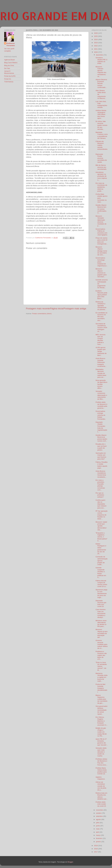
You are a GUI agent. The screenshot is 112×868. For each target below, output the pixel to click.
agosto (99, 819)
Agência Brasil (9, 60)
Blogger (70, 862)
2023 (96, 43)
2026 (96, 33)
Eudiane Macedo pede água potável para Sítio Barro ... (101, 295)
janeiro (99, 842)
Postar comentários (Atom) (42, 314)
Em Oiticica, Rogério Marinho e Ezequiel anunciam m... (102, 721)
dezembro (100, 55)
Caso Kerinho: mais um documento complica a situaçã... (101, 613)
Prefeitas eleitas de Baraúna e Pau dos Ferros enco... (102, 762)
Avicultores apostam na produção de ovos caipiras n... (101, 176)
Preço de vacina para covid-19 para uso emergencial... (102, 241)
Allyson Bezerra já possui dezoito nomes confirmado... (101, 83)
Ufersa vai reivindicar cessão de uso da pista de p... (101, 786)
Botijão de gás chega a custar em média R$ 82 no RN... (101, 732)
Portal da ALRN (10, 76)
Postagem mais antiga (75, 309)
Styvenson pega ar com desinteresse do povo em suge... (101, 594)
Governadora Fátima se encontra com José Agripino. (102, 232)
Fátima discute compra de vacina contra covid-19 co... (101, 584)
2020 (96, 52)
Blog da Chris (9, 65)
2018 (96, 849)
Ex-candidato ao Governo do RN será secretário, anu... (102, 317)
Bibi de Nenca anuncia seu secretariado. (101, 167)
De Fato (7, 68)
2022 (96, 46)
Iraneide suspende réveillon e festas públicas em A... (101, 573)
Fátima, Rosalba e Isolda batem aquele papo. (102, 465)
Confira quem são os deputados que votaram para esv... (101, 504)
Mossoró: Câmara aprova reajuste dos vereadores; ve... (101, 72)
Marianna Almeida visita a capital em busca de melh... (102, 677)
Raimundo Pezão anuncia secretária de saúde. (101, 158)
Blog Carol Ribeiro (11, 63)
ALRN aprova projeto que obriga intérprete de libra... (101, 351)
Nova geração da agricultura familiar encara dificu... (101, 384)
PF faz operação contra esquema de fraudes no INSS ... (102, 515)
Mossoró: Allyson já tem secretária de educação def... (102, 633)
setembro (100, 816)
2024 (96, 40)
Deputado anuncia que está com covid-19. (101, 604)
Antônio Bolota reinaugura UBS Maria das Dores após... (101, 114)
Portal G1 (8, 79)
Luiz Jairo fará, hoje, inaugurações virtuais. (101, 104)
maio (98, 829)
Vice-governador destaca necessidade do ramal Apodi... (102, 710)
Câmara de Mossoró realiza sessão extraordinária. (102, 146)
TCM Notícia (9, 82)
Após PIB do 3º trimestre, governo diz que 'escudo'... (102, 742)
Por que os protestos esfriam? (100, 495)
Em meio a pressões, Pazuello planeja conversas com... (100, 485)
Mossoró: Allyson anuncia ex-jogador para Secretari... (101, 273)
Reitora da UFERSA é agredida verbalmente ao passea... (101, 306)
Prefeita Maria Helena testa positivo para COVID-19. (101, 771)
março (98, 835)
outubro (99, 813)
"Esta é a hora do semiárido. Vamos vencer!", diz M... (101, 666)
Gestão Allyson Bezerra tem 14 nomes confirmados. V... (101, 209)
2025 (96, 36)
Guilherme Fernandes (11, 44)
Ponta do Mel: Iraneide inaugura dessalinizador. (101, 688)
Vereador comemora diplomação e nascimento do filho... (101, 395)
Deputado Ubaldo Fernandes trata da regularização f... (101, 427)
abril (98, 832)
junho (98, 826)
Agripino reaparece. (100, 778)
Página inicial (57, 309)
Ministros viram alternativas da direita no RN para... (101, 624)
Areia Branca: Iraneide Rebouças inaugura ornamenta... (101, 362)
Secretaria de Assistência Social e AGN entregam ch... (101, 328)
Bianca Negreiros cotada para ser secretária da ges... (101, 699)
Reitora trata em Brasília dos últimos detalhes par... (102, 796)
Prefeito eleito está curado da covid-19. (101, 804)
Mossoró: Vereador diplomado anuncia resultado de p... (101, 221)
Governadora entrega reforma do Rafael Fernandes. (101, 415)
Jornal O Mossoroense (9, 72)
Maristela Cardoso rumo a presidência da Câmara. (102, 135)
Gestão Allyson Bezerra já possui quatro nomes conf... (101, 438)
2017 (96, 852)
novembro (100, 810)
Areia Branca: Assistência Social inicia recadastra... (101, 474)
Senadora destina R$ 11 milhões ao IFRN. (102, 61)
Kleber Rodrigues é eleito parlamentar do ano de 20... (101, 549)
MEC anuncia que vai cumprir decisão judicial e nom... (100, 339)
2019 (96, 846)
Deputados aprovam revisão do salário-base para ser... (101, 373)
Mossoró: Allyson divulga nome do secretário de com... (101, 251)
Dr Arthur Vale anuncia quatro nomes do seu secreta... (102, 125)
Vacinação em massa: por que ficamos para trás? (101, 456)
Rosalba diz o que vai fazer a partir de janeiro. (101, 447)
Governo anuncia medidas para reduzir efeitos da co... (102, 644)
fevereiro (99, 838)
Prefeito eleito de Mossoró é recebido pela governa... (101, 405)
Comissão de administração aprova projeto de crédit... (102, 561)
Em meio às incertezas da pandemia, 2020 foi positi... (101, 187)
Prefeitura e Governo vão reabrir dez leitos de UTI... (101, 655)
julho (98, 823)
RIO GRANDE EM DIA (55, 16)
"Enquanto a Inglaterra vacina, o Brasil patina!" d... (102, 537)
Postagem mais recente (38, 309)
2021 (96, 49)
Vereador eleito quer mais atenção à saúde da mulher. (101, 752)
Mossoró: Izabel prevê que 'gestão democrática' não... (101, 526)
